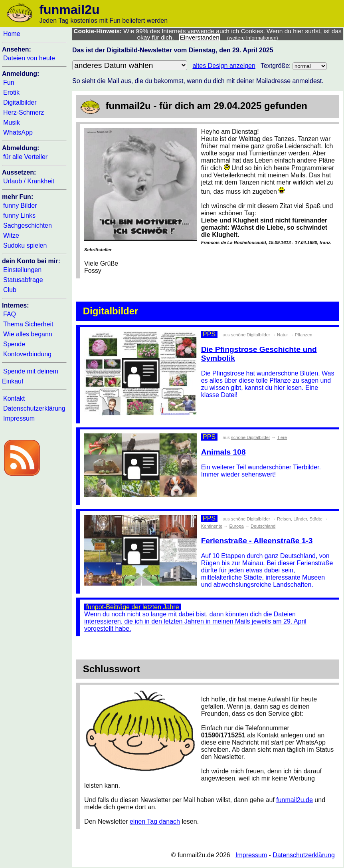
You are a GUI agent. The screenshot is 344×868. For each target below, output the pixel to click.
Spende (14, 344)
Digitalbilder (20, 102)
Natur (282, 335)
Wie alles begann (28, 334)
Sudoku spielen (25, 245)
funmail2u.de (295, 800)
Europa (237, 526)
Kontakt (14, 398)
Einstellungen (22, 270)
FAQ (10, 314)
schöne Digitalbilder (251, 335)
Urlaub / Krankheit (29, 181)
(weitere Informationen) (253, 38)
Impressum (19, 418)
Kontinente (212, 526)
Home (12, 34)
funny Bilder (20, 206)
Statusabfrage (23, 280)
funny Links (19, 216)
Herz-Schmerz (24, 112)
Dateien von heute (29, 58)
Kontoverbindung (27, 354)
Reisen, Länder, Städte (300, 519)
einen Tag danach (155, 821)
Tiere (282, 437)
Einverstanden (200, 37)
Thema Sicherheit (28, 324)
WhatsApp (18, 132)
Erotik (11, 92)
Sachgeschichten (28, 225)
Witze (11, 235)
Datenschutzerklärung (34, 408)
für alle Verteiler (25, 157)
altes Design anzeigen (224, 66)
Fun (9, 82)
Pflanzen (304, 335)
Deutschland (263, 526)
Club (10, 290)
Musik (12, 122)
